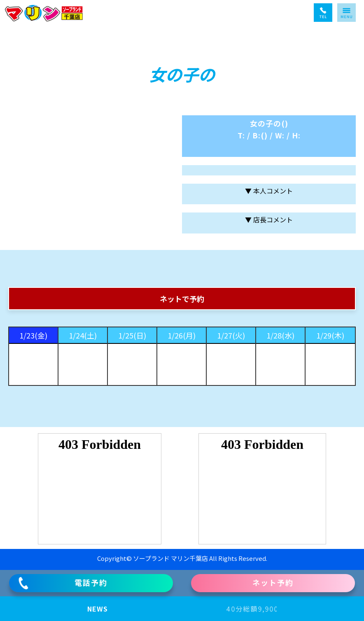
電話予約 (62, 583)
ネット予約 (273, 582)
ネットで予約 (182, 299)
